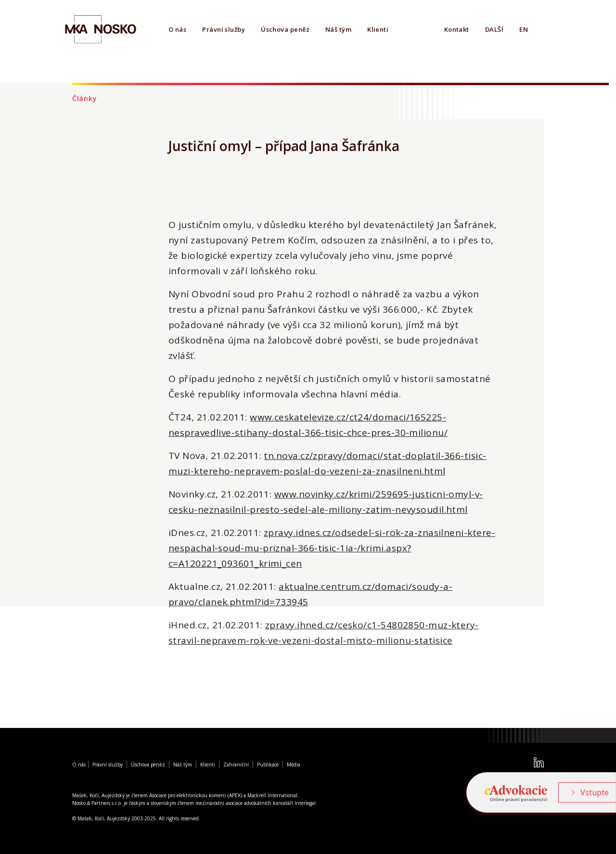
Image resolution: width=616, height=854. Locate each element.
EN (524, 29)
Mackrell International (272, 795)
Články (84, 98)
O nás (177, 29)
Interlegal (305, 803)
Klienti (378, 29)
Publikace (268, 765)
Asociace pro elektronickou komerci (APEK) (196, 795)
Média (294, 765)
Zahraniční (236, 765)
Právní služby (224, 29)
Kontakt (457, 29)
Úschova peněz (285, 29)
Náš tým (338, 29)
